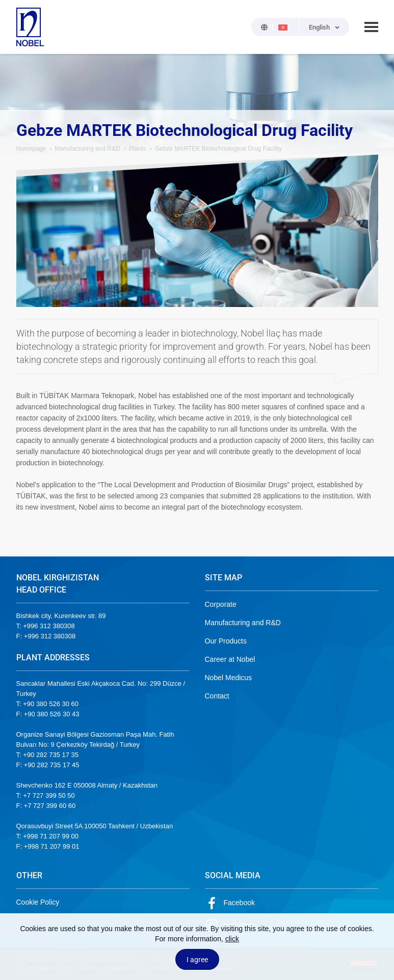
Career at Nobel (230, 659)
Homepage (31, 149)
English (319, 27)
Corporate (221, 604)
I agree (197, 960)
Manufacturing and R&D (88, 149)
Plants (137, 149)
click (232, 939)
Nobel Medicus (229, 678)
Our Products (226, 641)
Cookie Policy (38, 902)
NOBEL (30, 27)
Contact (217, 696)
